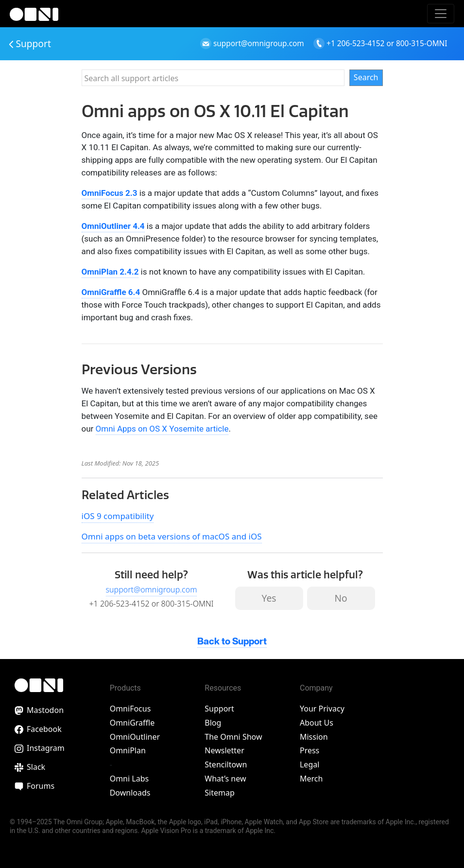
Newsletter (224, 750)
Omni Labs (129, 779)
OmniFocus (130, 709)
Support (30, 43)
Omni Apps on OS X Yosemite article (162, 429)
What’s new (225, 779)
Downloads (130, 793)
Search (366, 77)
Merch (311, 779)
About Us (317, 723)
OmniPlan (128, 750)
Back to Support (232, 642)
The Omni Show (233, 737)
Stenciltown (226, 764)
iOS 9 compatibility (118, 516)
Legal (309, 764)
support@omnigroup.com (152, 590)
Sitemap (220, 793)
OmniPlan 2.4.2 (110, 272)
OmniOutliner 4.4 (113, 226)
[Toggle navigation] (441, 14)
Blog (213, 723)
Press (309, 750)
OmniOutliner (135, 737)
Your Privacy (322, 709)
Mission (314, 737)
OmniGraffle (132, 723)
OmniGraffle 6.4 (111, 292)
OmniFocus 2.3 (110, 193)
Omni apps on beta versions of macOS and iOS (172, 536)
